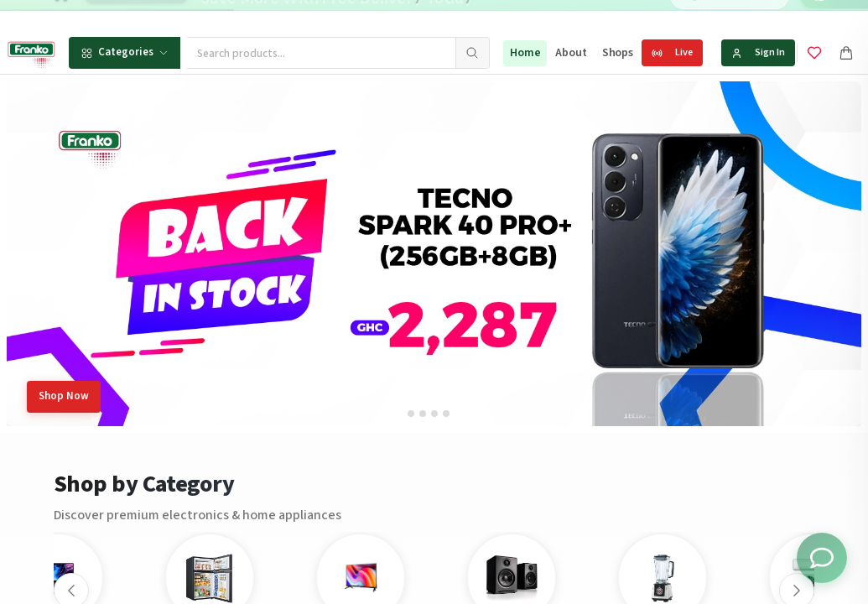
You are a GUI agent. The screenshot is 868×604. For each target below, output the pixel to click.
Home (525, 53)
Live (672, 52)
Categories (125, 52)
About (571, 53)
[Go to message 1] (511, 16)
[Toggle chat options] (822, 558)
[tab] (411, 414)
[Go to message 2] (523, 16)
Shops (618, 53)
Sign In (758, 52)
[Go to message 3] (541, 16)
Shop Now (64, 396)
